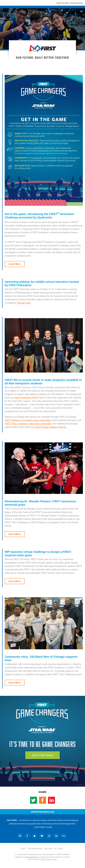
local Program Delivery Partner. (51, 427)
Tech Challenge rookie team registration (28, 424)
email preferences (31, 857)
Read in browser (63, 3)
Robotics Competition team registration (28, 420)
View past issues (77, 3)
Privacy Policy (49, 859)
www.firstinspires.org (43, 812)
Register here (24, 303)
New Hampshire (26, 398)
